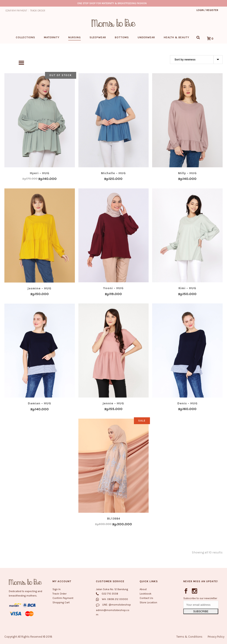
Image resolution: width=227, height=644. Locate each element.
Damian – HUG (40, 403)
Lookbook (146, 594)
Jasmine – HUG (40, 288)
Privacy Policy (216, 637)
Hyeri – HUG (40, 173)
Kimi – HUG (187, 288)
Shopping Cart (61, 603)
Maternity (52, 37)
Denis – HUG (187, 403)
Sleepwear (98, 37)
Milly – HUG (187, 173)
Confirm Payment (63, 598)
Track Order (59, 594)
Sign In (57, 589)
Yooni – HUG (113, 288)
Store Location (148, 603)
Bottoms (122, 37)
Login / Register (207, 10)
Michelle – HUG (113, 173)
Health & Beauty (177, 37)
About (143, 589)
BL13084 (113, 518)
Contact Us (146, 598)
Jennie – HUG (113, 403)
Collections (25, 37)
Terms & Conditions (189, 637)
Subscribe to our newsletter (200, 598)
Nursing (75, 37)
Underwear (146, 37)
